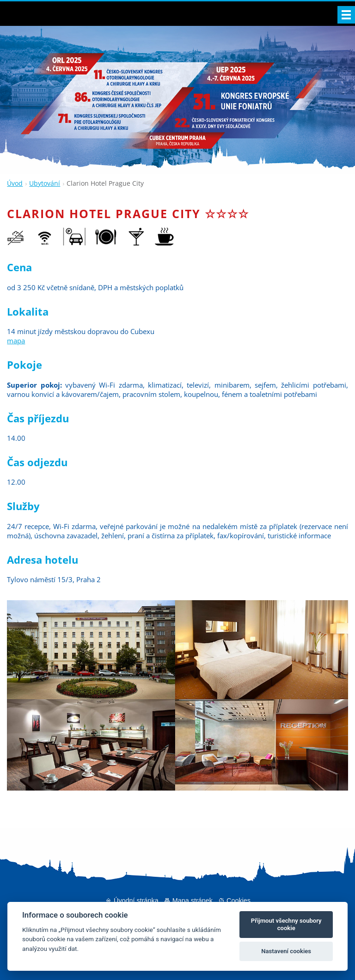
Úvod (15, 183)
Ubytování (45, 183)
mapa (16, 341)
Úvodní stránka (136, 901)
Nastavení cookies (286, 951)
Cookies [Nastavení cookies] (239, 901)
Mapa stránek (193, 901)
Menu (346, 15)
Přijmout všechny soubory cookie (286, 924)
